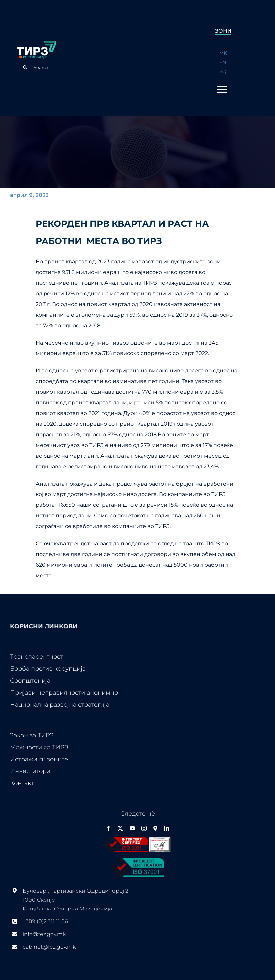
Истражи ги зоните (39, 759)
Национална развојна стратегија (60, 705)
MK (223, 53)
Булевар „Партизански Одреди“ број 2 (75, 891)
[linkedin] (167, 828)
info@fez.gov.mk (44, 934)
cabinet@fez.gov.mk (49, 947)
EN (223, 62)
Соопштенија (30, 681)
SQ (223, 71)
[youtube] (132, 828)
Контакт (22, 783)
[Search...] (100, 67)
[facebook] (108, 828)
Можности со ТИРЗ (39, 747)
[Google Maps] (155, 828)
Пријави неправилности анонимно (64, 693)
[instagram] (144, 828)
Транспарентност (37, 657)
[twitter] (120, 828)
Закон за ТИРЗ (32, 735)
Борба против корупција (48, 669)
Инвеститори (30, 771)
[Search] (25, 67)
